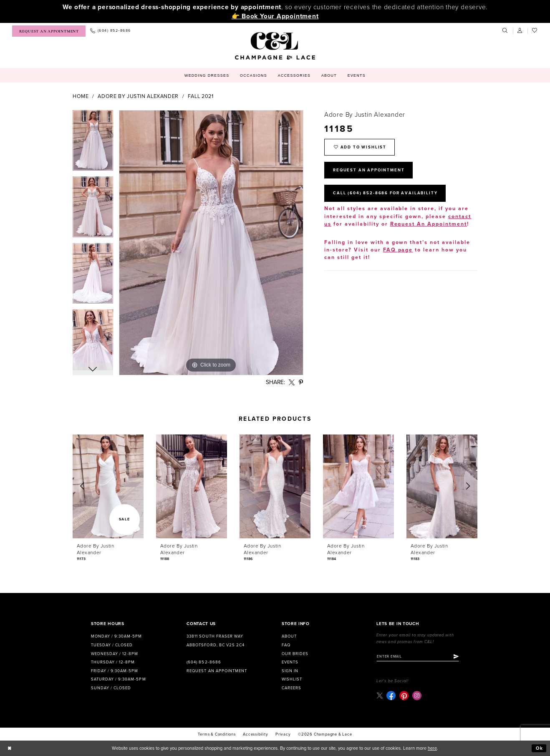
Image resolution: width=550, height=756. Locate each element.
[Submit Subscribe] (456, 657)
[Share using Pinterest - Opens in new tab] (301, 383)
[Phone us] (110, 31)
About (289, 636)
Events (290, 662)
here (432, 748)
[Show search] (505, 31)
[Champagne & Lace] (275, 46)
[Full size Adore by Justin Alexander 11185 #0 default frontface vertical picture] (211, 243)
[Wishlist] (535, 31)
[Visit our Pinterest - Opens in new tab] (404, 696)
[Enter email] (418, 657)
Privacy (283, 734)
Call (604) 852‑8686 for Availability (385, 193)
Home (81, 97)
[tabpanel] (93, 143)
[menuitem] (49, 31)
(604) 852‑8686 (204, 662)
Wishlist (292, 679)
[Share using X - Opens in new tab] (292, 383)
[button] (520, 31)
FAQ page (398, 250)
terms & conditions (217, 734)
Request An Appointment (369, 170)
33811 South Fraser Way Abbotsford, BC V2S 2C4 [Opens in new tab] (215, 641)
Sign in (290, 671)
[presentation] (108, 486)
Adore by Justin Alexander (138, 97)
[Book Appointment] (49, 31)
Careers (291, 688)
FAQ (286, 645)
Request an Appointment (217, 671)
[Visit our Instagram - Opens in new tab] (417, 696)
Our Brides (295, 654)
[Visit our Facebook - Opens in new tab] (391, 696)
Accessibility (255, 734)
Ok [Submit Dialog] (540, 748)
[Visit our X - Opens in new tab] (380, 695)
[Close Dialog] (10, 748)
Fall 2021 (201, 97)
